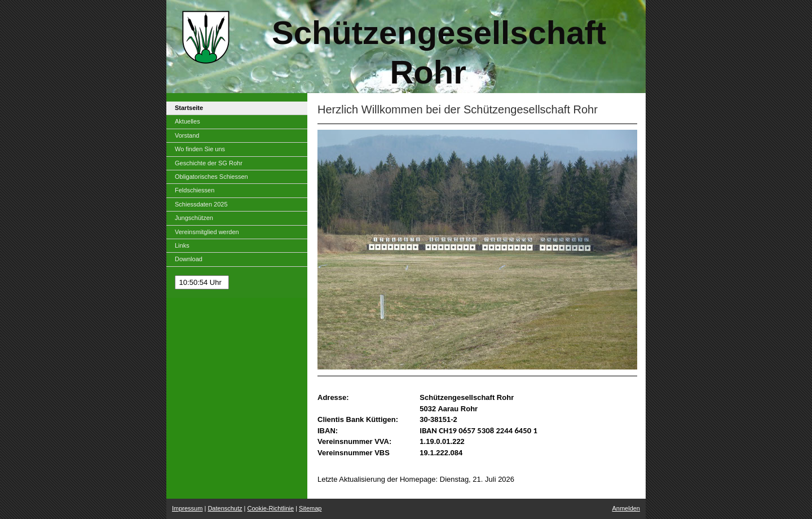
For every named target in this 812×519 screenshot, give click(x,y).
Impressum (187, 508)
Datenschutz (225, 508)
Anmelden (626, 508)
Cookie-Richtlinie (271, 508)
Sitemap (310, 508)
